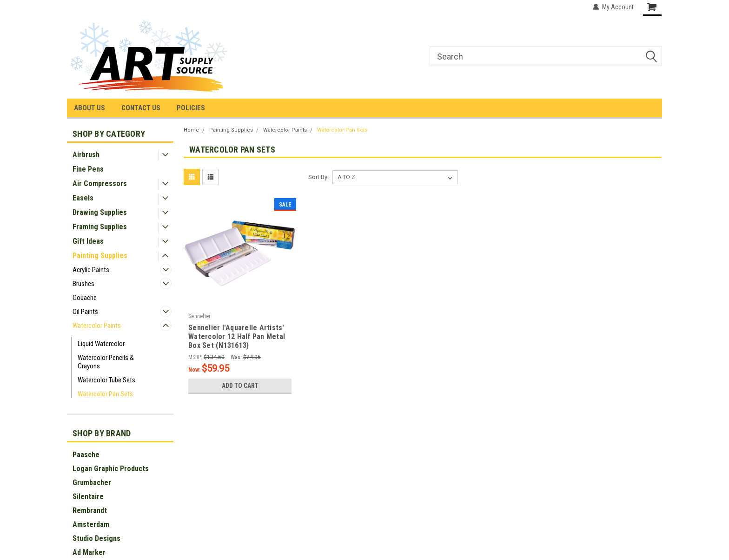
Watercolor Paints (97, 326)
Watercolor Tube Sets (106, 380)
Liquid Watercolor (101, 344)
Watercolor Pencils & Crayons (106, 362)
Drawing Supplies (100, 212)
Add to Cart (240, 386)
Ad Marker (89, 552)
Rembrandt (90, 510)
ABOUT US (89, 108)
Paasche (86, 455)
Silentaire (88, 497)
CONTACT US (141, 108)
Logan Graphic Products (111, 469)
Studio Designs (96, 538)
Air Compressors (100, 183)
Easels (83, 198)
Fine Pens (88, 169)
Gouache (85, 298)
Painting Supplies (100, 256)
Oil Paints (85, 312)
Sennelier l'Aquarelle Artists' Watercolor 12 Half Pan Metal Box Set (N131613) (237, 337)
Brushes (83, 284)
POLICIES (191, 108)
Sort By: (318, 177)
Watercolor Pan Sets (105, 394)
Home (191, 130)
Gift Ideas (88, 241)
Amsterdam (91, 524)
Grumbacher (92, 483)
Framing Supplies (100, 227)
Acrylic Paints (91, 270)
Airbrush (86, 155)
